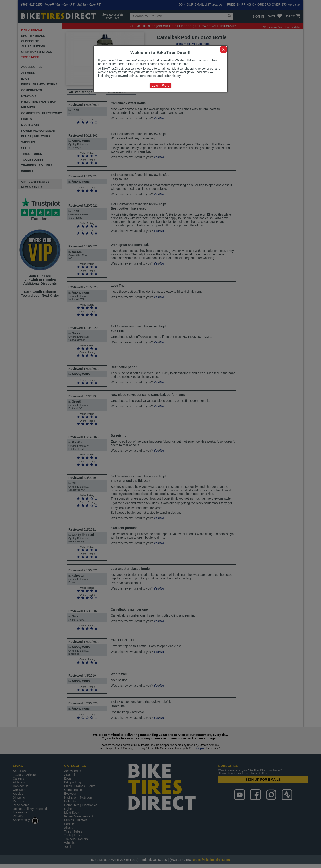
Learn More (161, 85)
